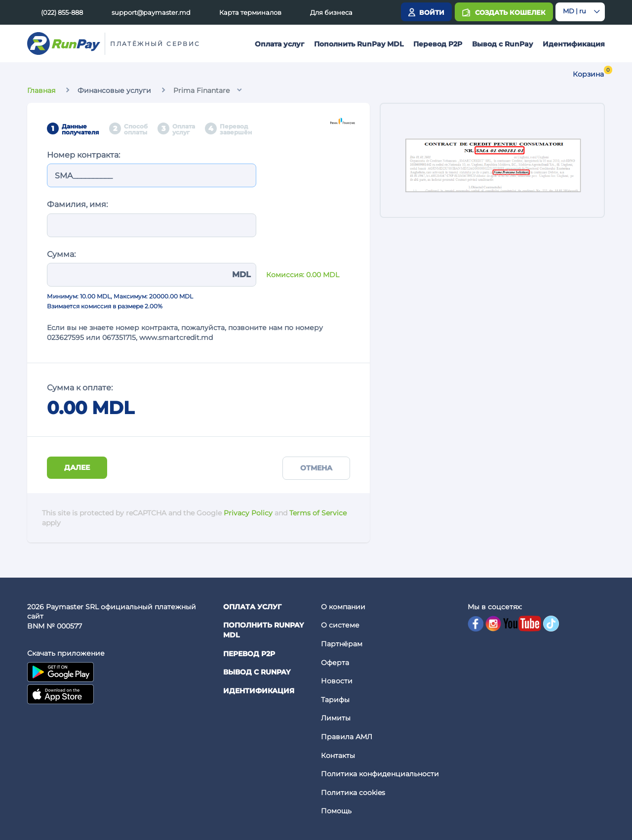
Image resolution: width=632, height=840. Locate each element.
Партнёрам (342, 644)
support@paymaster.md (151, 12)
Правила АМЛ (347, 737)
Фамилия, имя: (77, 204)
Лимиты (336, 718)
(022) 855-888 (62, 12)
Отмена (316, 468)
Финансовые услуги (114, 90)
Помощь (336, 811)
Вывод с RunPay (502, 44)
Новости (337, 681)
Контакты (338, 756)
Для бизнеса (331, 12)
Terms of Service (318, 513)
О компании (343, 607)
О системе (340, 625)
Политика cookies (353, 793)
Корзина (588, 74)
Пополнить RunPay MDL (359, 44)
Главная (41, 90)
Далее (77, 467)
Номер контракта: (83, 155)
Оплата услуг (279, 44)
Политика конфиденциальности (380, 774)
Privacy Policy (248, 513)
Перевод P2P (438, 44)
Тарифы (335, 700)
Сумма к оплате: (80, 388)
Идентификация (574, 44)
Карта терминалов (250, 12)
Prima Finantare (201, 90)
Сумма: (61, 254)
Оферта (335, 663)
